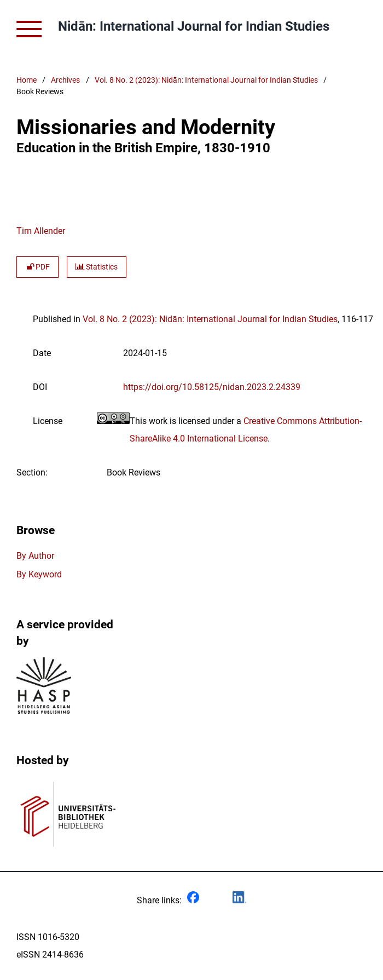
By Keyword (39, 574)
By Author (35, 556)
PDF (37, 267)
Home (27, 80)
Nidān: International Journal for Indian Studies (194, 26)
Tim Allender (41, 231)
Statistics (97, 267)
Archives (65, 80)
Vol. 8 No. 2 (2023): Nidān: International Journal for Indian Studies (206, 80)
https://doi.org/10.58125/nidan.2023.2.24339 (212, 387)
